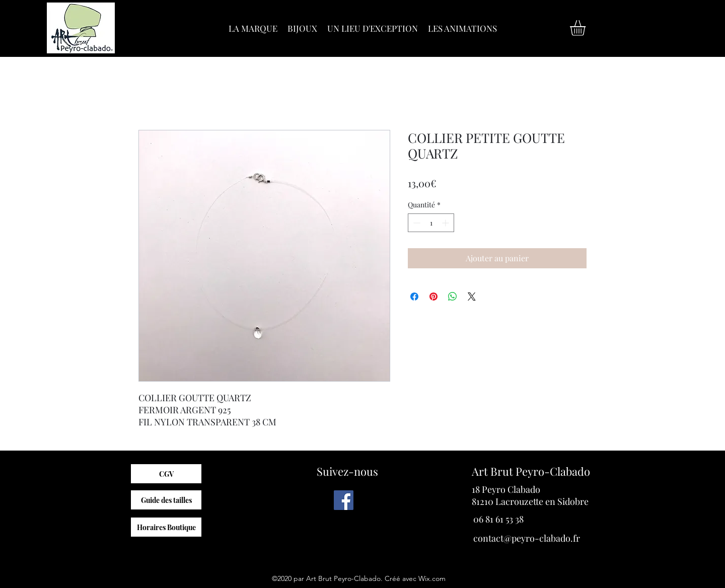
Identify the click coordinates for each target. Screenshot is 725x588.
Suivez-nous (347, 471)
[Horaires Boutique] (166, 527)
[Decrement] (416, 223)
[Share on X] (472, 297)
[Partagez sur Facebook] (414, 297)
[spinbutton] (431, 223)
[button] (587, 28)
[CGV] (166, 474)
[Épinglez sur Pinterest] (433, 297)
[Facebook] (344, 500)
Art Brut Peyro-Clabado (531, 471)
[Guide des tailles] (166, 500)
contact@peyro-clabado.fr (527, 538)
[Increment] (446, 223)
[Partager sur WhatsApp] (453, 297)
